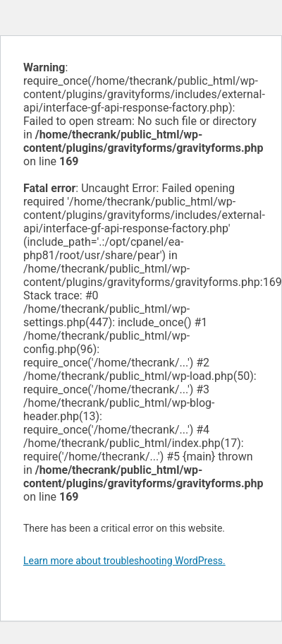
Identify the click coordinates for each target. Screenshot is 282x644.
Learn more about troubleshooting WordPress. (124, 561)
